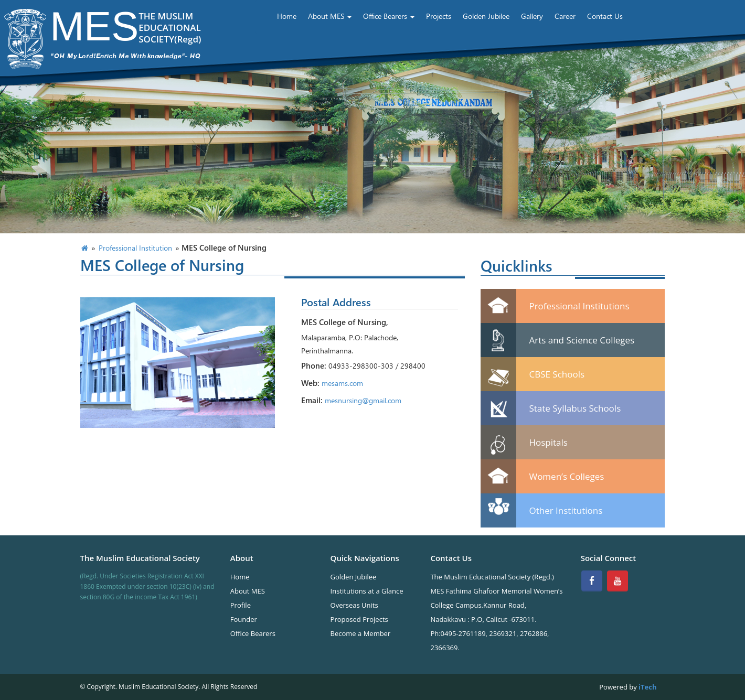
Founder (244, 619)
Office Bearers (389, 16)
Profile (241, 605)
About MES (330, 16)
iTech (647, 687)
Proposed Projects (359, 619)
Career (565, 16)
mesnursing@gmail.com (363, 400)
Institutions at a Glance (367, 591)
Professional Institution (135, 248)
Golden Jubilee (486, 16)
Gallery (532, 16)
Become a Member (361, 633)
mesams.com (342, 383)
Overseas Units (354, 605)
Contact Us (605, 16)
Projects (439, 16)
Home (287, 16)
